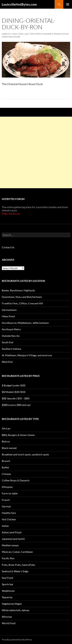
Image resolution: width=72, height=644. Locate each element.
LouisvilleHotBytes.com (19, 4)
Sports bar (8, 584)
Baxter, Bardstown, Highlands (18, 290)
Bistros (6, 441)
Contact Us (8, 247)
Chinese (6, 474)
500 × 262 (24, 34)
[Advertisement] (36, 152)
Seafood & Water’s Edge (15, 571)
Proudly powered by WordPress (17, 640)
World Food (9, 623)
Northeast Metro (11, 329)
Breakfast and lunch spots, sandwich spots (25, 454)
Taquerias (7, 597)
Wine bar (7, 617)
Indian (5, 526)
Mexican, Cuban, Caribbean (17, 552)
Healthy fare (9, 513)
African (6, 428)
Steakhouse (8, 591)
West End (7, 362)
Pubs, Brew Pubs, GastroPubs (18, 565)
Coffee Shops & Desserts (16, 480)
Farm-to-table (10, 493)
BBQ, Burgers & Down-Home (18, 435)
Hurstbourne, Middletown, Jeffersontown (25, 323)
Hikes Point (8, 316)
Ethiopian (7, 487)
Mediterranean (10, 545)
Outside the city (11, 336)
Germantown (9, 310)
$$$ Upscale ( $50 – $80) (16, 398)
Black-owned (9, 448)
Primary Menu (68, 4)
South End (8, 342)
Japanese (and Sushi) (13, 539)
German (6, 506)
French (6, 500)
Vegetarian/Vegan (12, 604)
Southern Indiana (11, 349)
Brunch (6, 461)
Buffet (5, 467)
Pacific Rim (8, 558)
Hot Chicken (9, 519)
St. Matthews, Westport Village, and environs (27, 355)
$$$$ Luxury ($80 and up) (16, 405)
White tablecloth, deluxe (16, 610)
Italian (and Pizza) (12, 532)
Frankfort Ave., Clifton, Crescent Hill (22, 303)
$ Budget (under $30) (14, 385)
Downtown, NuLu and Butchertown (22, 297)
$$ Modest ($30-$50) (14, 392)
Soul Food (7, 578)
